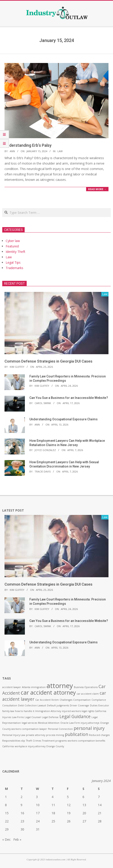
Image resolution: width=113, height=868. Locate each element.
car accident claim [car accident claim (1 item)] (88, 694)
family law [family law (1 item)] (8, 711)
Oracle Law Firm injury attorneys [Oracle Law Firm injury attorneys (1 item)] (80, 723)
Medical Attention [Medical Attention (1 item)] (49, 723)
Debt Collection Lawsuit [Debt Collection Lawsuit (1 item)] (32, 705)
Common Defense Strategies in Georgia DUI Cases (48, 361)
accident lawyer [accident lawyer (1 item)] (12, 687)
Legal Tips (13, 262)
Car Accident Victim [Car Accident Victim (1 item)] (47, 700)
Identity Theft (15, 252)
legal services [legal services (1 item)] (29, 723)
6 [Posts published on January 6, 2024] (83, 797)
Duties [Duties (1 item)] (94, 705)
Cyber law (13, 241)
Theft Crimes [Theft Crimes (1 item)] (34, 741)
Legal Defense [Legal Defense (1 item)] (50, 717)
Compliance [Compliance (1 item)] (99, 700)
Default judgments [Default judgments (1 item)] (58, 705)
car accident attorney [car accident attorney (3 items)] (48, 692)
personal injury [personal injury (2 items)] (89, 728)
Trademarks (14, 268)
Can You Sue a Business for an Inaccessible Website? (69, 398)
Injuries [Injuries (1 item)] (7, 717)
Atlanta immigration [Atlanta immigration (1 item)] (34, 687)
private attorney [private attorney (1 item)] (36, 735)
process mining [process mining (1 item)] (55, 735)
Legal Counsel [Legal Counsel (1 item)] (33, 717)
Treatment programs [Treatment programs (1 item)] (54, 741)
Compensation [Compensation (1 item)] (82, 700)
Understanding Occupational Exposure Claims (64, 419)
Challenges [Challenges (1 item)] (66, 700)
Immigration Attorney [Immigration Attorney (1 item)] (48, 711)
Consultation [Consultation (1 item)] (10, 705)
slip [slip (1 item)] (23, 741)
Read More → (97, 189)
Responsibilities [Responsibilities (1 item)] (11, 741)
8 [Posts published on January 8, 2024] (6, 805)
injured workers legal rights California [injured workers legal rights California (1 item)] (84, 711)
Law (60, 151)
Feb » (17, 839)
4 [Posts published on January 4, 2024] (52, 797)
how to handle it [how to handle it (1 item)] (25, 711)
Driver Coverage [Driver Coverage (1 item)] (79, 705)
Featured (12, 246)
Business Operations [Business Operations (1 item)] (86, 687)
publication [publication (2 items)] (77, 734)
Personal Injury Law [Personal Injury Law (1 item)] (14, 735)
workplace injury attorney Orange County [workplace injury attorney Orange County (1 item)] (39, 746)
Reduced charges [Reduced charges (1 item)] (99, 735)
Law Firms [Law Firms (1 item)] (18, 717)
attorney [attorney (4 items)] (60, 686)
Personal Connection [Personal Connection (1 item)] (60, 729)
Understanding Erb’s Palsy (28, 145)
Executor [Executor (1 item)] (104, 705)
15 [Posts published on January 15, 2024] (7, 813)
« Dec (6, 839)
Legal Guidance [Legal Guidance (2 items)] (75, 717)
